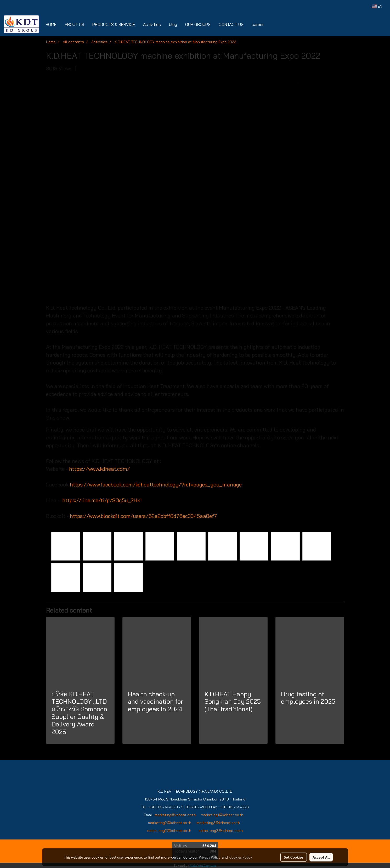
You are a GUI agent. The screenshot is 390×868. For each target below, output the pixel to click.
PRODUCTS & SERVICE (114, 24)
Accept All (321, 857)
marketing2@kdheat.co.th (170, 823)
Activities (152, 24)
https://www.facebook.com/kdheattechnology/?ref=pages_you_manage (156, 485)
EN (377, 6)
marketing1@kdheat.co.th (222, 815)
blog (173, 24)
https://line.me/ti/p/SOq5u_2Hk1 (102, 500)
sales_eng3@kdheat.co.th (221, 831)
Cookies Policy (241, 857)
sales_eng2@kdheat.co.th (169, 831)
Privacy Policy (210, 857)
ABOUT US (74, 24)
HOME (51, 24)
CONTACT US (231, 24)
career (258, 24)
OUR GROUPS (198, 24)
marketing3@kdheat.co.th (219, 823)
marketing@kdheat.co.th (175, 815)
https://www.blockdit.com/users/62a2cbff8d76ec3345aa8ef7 (143, 516)
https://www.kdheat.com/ (99, 469)
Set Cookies (294, 857)
